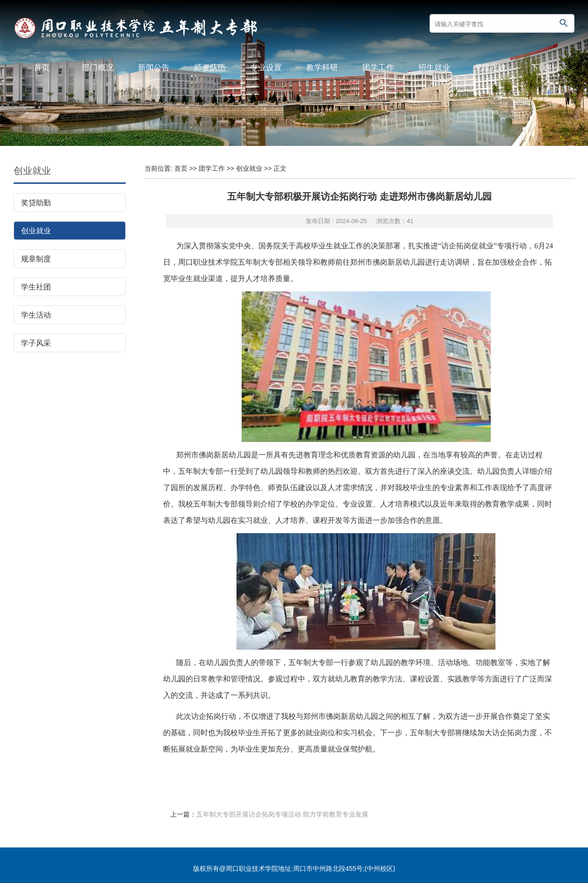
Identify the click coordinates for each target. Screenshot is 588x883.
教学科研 (322, 68)
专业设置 (266, 68)
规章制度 (36, 259)
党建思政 (490, 68)
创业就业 (32, 171)
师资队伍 (210, 68)
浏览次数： (395, 221)
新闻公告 (154, 68)
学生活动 (36, 315)
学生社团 (36, 287)
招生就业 (434, 68)
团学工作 (378, 68)
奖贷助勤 (36, 203)
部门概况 (98, 68)
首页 (42, 68)
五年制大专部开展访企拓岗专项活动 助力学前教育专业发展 (282, 814)
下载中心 (546, 68)
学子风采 (36, 343)
